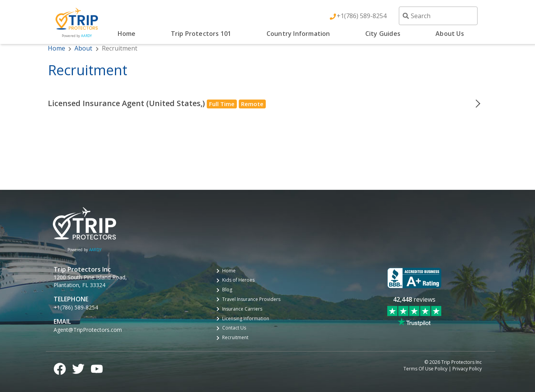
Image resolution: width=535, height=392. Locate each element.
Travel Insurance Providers (251, 299)
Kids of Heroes (238, 280)
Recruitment (235, 338)
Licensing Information (246, 319)
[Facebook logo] (60, 368)
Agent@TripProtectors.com (88, 330)
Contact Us (234, 328)
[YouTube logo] (97, 368)
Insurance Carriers (242, 309)
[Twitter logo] (78, 368)
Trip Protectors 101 (201, 34)
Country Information (298, 34)
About (83, 48)
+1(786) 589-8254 (362, 16)
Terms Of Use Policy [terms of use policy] (425, 369)
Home (127, 34)
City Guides (383, 34)
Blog (227, 290)
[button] (268, 103)
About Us (450, 34)
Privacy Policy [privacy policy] (467, 369)
